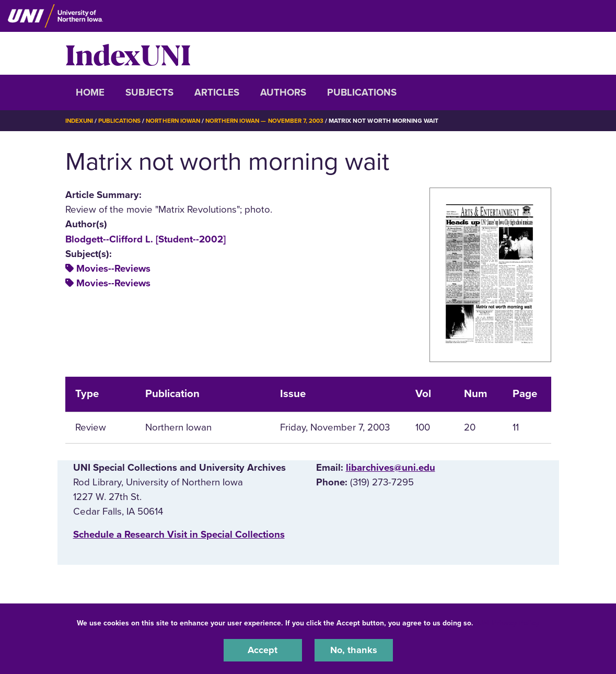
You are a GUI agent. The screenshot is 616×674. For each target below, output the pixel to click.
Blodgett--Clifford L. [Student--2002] (146, 239)
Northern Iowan (177, 121)
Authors (283, 92)
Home (90, 92)
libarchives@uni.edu (391, 468)
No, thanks (354, 650)
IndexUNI (128, 53)
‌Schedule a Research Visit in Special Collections (179, 534)
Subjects (149, 92)
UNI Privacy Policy (508, 623)
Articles (217, 92)
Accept (263, 650)
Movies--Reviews (113, 269)
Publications (362, 92)
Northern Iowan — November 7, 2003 (272, 121)
